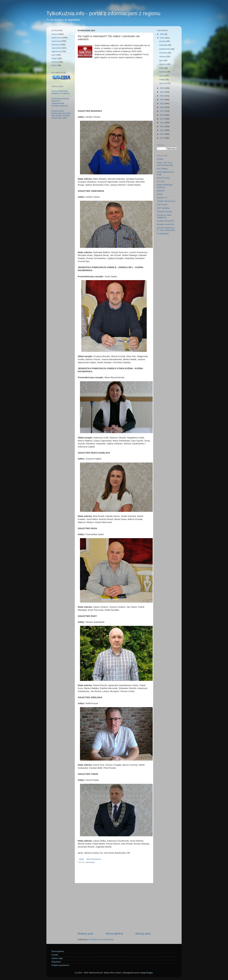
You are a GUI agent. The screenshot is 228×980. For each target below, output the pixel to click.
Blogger (149, 973)
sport (54, 55)
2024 (162, 38)
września (163, 53)
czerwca (163, 64)
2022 (162, 92)
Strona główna (114, 934)
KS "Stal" (161, 181)
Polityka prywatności (60, 965)
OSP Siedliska (163, 208)
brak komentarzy (94, 859)
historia (55, 62)
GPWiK (160, 159)
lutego (162, 79)
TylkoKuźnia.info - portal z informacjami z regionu (103, 13)
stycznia (163, 83)
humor (54, 65)
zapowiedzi (56, 48)
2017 (162, 111)
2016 (162, 115)
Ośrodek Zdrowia (164, 212)
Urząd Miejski (163, 234)
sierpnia (163, 57)
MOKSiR (161, 191)
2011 (162, 134)
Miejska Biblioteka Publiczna (165, 186)
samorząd (90, 862)
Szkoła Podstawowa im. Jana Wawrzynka (166, 229)
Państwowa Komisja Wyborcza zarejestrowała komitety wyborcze (60, 102)
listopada (163, 45)
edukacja (55, 45)
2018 (162, 107)
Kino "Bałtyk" (162, 169)
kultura (54, 34)
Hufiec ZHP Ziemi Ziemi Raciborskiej (165, 164)
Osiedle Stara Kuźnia (166, 201)
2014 (162, 123)
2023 (162, 88)
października (165, 49)
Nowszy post (85, 934)
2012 (162, 130)
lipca (162, 60)
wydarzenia (56, 38)
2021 (162, 96)
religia (54, 58)
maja (162, 68)
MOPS (160, 194)
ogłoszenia (56, 51)
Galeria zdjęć (57, 958)
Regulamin (56, 962)
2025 (162, 34)
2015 (162, 119)
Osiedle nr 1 (162, 198)
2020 (162, 100)
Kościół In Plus (163, 178)
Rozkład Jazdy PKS (166, 224)
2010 (162, 138)
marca (162, 76)
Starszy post (143, 934)
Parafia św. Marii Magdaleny (164, 216)
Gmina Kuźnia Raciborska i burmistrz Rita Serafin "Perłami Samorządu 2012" (61, 114)
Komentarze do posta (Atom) (101, 939)
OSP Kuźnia (162, 205)
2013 (162, 126)
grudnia (163, 41)
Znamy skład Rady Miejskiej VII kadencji (61, 92)
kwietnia (163, 72)
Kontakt (55, 955)
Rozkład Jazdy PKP (166, 221)
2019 (162, 103)
